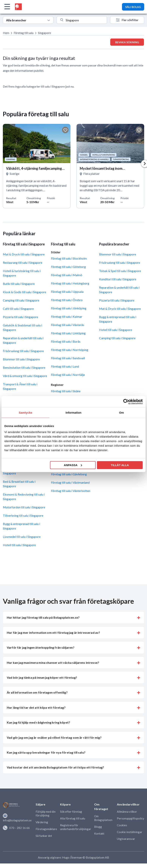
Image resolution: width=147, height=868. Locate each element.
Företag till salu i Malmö (67, 275)
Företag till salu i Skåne (66, 391)
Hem (6, 33)
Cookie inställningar (130, 832)
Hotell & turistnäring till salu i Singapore (22, 273)
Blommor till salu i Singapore (21, 359)
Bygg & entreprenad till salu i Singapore (21, 526)
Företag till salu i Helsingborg (70, 283)
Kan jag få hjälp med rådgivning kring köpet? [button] (38, 722)
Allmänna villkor (127, 812)
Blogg (98, 827)
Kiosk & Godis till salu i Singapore (24, 292)
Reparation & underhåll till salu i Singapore (23, 340)
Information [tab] (73, 413)
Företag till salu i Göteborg (68, 267)
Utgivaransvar (126, 839)
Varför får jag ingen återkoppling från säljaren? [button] (41, 647)
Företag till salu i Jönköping (69, 308)
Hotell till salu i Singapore (19, 545)
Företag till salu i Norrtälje (68, 375)
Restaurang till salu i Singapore (23, 262)
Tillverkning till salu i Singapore (23, 515)
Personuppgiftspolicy (131, 818)
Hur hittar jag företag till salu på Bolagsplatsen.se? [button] (43, 617)
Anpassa (73, 465)
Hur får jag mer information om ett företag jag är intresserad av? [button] (53, 632)
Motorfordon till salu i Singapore (24, 507)
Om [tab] (122, 413)
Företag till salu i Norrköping (70, 350)
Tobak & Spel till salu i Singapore (120, 271)
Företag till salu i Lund (65, 366)
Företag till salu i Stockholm (69, 258)
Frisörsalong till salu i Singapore (23, 351)
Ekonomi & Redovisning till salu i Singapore (24, 497)
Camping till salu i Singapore (21, 300)
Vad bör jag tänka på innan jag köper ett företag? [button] (42, 677)
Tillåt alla (120, 465)
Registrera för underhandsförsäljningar (76, 827)
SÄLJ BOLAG (133, 7)
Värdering (42, 822)
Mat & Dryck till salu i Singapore (24, 254)
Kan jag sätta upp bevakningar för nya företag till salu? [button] (46, 752)
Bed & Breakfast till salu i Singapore (19, 484)
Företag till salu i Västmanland (70, 482)
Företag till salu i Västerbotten (71, 491)
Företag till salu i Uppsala (67, 292)
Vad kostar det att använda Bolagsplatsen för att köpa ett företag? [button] (56, 767)
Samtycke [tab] (25, 413)
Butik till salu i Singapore (19, 284)
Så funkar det (44, 836)
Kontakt (99, 833)
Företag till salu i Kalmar (67, 316)
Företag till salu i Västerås (68, 325)
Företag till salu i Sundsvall (68, 358)
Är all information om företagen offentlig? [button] (37, 692)
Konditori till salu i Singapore (118, 279)
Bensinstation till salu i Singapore (24, 367)
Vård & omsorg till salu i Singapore (25, 376)
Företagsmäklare (46, 829)
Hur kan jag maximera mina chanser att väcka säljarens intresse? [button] (53, 663)
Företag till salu (24, 33)
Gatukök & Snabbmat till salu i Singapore (22, 327)
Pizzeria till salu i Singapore (20, 317)
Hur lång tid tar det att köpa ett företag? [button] (36, 707)
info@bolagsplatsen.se (17, 818)
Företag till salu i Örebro (67, 300)
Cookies (122, 825)
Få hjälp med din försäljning (46, 813)
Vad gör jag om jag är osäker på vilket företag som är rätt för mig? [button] (54, 737)
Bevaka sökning (127, 42)
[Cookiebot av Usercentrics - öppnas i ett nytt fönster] (126, 402)
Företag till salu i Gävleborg (69, 474)
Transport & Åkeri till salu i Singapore (20, 386)
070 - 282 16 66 (16, 828)
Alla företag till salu (73, 818)
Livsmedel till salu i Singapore (22, 537)
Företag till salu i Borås (66, 341)
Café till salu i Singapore (18, 309)
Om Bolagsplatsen (103, 818)
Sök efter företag (71, 812)
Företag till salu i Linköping (68, 333)
